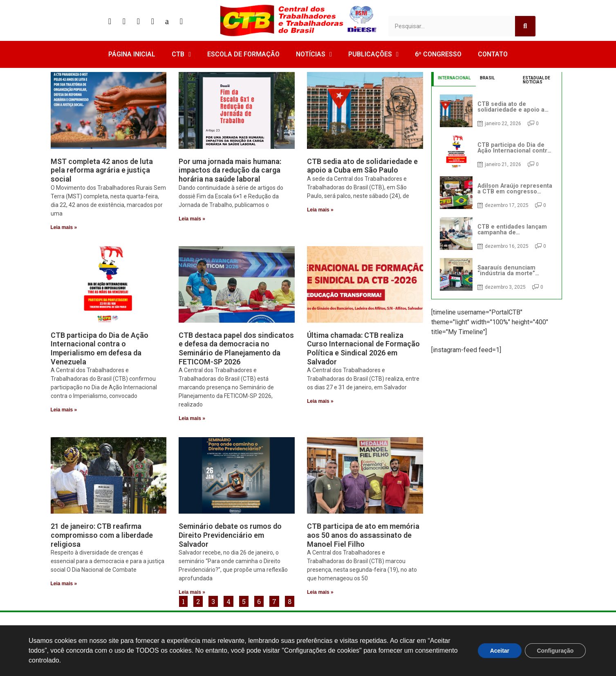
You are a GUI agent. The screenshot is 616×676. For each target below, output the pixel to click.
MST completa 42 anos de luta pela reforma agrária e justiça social (102, 170)
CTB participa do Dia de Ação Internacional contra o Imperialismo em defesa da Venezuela (100, 348)
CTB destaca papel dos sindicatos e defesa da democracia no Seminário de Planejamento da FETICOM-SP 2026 (236, 348)
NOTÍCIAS (314, 54)
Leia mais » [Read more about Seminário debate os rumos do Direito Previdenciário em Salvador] (192, 592)
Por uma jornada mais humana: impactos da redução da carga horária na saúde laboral (230, 170)
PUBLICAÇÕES (373, 54)
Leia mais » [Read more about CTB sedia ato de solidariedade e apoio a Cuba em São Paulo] (320, 210)
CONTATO (493, 54)
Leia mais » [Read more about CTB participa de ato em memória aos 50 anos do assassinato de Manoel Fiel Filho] (320, 592)
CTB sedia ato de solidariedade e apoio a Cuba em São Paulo (362, 166)
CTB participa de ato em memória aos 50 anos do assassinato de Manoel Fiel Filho (363, 535)
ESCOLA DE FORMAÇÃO (243, 54)
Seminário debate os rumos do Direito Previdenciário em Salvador (230, 535)
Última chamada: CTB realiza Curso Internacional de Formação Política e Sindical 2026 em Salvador (363, 348)
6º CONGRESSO (438, 54)
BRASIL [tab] (487, 78)
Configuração (555, 651)
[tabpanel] (497, 193)
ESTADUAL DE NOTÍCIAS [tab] (536, 80)
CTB (181, 54)
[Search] (525, 26)
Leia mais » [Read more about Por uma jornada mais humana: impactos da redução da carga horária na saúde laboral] (192, 219)
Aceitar (499, 651)
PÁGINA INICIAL (132, 54)
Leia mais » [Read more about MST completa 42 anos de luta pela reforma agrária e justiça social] (64, 227)
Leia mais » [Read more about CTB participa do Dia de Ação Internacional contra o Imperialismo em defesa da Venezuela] (64, 410)
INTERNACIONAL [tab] (454, 78)
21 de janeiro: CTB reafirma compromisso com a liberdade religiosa (102, 535)
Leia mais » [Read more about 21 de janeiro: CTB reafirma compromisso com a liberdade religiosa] (64, 584)
